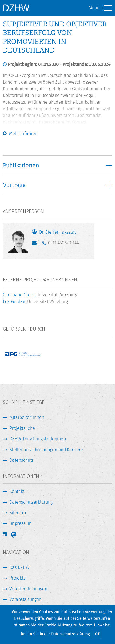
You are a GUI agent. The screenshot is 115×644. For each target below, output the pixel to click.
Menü (100, 8)
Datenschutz (22, 460)
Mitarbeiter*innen (27, 417)
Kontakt (17, 491)
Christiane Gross (19, 295)
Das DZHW (19, 567)
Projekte (18, 578)
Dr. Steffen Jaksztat (57, 232)
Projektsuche (22, 428)
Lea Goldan (14, 302)
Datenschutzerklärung (70, 634)
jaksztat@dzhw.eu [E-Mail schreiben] (36, 244)
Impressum (21, 523)
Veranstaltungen (26, 599)
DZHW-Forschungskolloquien (38, 439)
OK (97, 634)
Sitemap (18, 513)
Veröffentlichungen (28, 589)
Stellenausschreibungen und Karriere (46, 450)
